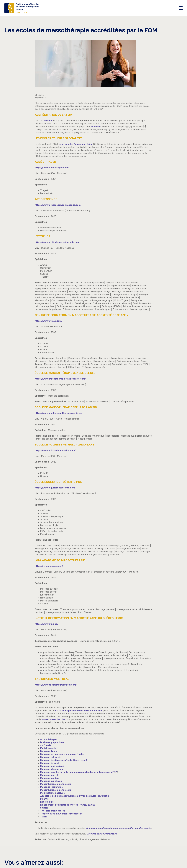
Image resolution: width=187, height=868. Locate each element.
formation (96, 127)
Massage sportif (49, 775)
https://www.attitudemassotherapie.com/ (58, 242)
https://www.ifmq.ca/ (46, 624)
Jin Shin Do (46, 745)
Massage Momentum (51, 769)
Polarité (44, 799)
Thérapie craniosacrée (53, 811)
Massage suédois (50, 778)
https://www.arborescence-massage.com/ (58, 205)
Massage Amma (49, 751)
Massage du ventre (51, 763)
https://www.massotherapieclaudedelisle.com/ (60, 379)
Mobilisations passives (52, 793)
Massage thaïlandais (51, 787)
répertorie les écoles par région (76, 144)
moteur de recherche (53, 719)
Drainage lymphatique (52, 742)
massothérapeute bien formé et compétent (79, 710)
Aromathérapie (48, 739)
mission (48, 121)
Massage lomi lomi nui (52, 766)
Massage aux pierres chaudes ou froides (62, 754)
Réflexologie (47, 802)
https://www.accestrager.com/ (52, 168)
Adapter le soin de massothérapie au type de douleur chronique (75, 796)
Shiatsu (44, 808)
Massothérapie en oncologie (56, 784)
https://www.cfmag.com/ (48, 321)
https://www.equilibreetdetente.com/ (55, 488)
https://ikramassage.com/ (49, 566)
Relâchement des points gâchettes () (68, 805)
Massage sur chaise (51, 781)
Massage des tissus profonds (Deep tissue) (64, 760)
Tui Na (44, 817)
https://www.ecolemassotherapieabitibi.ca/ (58, 413)
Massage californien (51, 757)
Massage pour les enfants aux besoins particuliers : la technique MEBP (78, 772)
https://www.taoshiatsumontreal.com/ (56, 685)
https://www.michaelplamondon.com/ (55, 450)
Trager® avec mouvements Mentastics (61, 814)
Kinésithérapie (48, 748)
